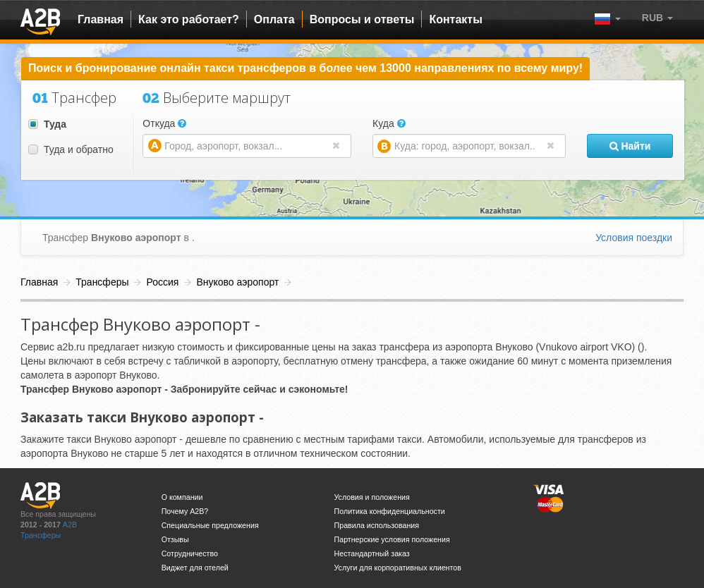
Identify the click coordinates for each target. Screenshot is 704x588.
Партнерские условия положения (392, 539)
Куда (389, 123)
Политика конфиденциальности (390, 511)
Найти (630, 146)
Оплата (274, 19)
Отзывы (175, 539)
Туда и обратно (71, 149)
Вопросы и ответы (362, 19)
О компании (182, 497)
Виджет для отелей (195, 568)
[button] (657, 18)
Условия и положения (372, 497)
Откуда (164, 123)
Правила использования (377, 525)
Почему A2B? (185, 511)
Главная (101, 19)
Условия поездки (634, 238)
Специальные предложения (210, 525)
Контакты (455, 19)
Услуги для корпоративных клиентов (398, 568)
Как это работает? (189, 19)
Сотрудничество (190, 553)
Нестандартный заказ (372, 553)
